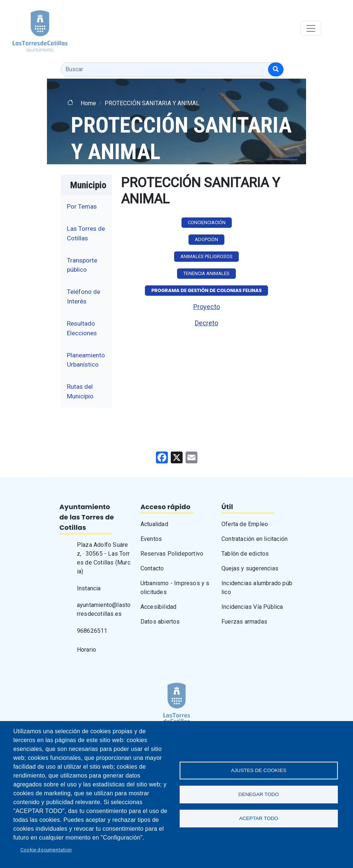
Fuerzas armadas (244, 622)
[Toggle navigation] (311, 28)
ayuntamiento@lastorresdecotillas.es (104, 609)
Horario (86, 650)
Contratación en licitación (254, 539)
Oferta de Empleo (245, 524)
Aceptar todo (259, 818)
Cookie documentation (46, 850)
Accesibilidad (159, 607)
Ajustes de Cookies (259, 770)
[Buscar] (276, 69)
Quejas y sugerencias (250, 568)
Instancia (89, 588)
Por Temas (82, 206)
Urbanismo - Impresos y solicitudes (175, 588)
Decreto (206, 323)
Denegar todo (259, 794)
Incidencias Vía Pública (252, 607)
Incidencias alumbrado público (257, 588)
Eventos (151, 539)
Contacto (152, 568)
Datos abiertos (160, 622)
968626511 (92, 631)
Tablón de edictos (245, 554)
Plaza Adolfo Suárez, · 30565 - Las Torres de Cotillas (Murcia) (104, 558)
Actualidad (154, 524)
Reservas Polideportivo (172, 554)
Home (88, 103)
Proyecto (207, 307)
